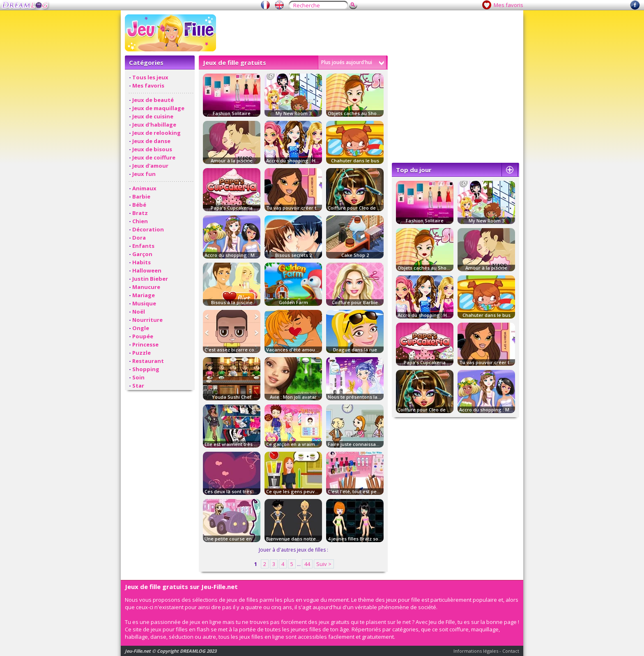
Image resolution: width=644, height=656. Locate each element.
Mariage (144, 295)
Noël (139, 312)
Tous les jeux (150, 77)
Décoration (148, 229)
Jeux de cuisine (153, 116)
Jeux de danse (151, 141)
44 (307, 564)
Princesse (145, 344)
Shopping (146, 369)
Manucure (146, 287)
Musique (144, 303)
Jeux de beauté (153, 100)
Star (138, 386)
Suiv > (324, 564)
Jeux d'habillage (154, 125)
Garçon (142, 254)
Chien (140, 221)
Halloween (147, 270)
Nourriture (147, 320)
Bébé (139, 205)
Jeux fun (144, 174)
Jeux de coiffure (154, 157)
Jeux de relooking (156, 133)
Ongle (141, 328)
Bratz (140, 213)
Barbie (141, 196)
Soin (138, 377)
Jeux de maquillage (158, 108)
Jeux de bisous (152, 149)
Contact (511, 651)
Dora (139, 238)
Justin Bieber (150, 279)
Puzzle (141, 353)
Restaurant (148, 361)
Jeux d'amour (150, 166)
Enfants (143, 246)
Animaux (144, 188)
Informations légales (476, 651)
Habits (141, 262)
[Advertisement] (370, 33)
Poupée (143, 336)
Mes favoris (508, 5)
